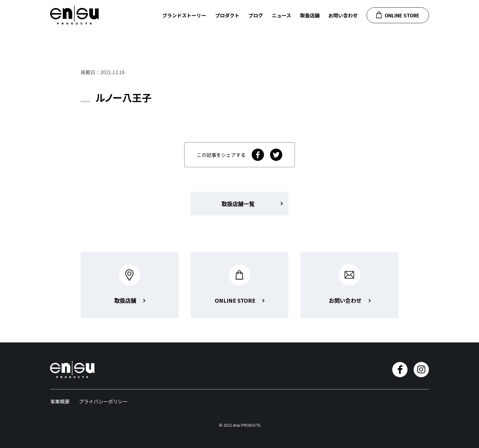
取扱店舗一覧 (238, 204)
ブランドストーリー (184, 15)
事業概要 (60, 401)
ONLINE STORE (398, 15)
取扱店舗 (310, 15)
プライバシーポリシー (103, 401)
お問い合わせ (343, 15)
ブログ (256, 15)
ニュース (282, 15)
